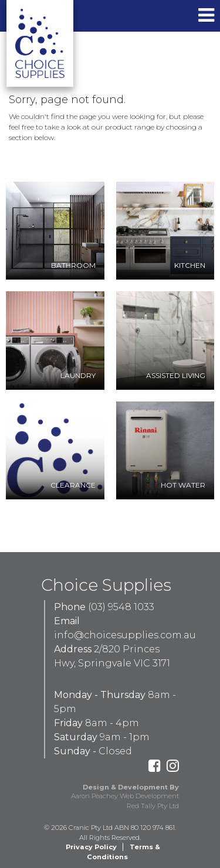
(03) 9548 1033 (121, 607)
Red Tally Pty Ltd (153, 806)
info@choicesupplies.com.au (125, 635)
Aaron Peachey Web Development (125, 796)
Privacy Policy (91, 847)
